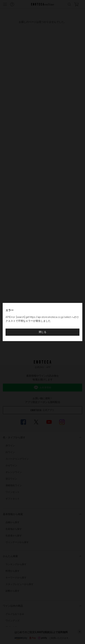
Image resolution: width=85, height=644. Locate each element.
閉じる (43, 332)
